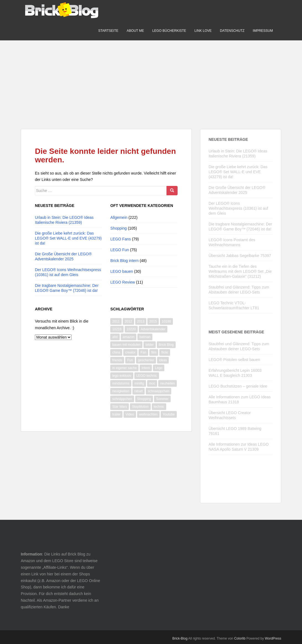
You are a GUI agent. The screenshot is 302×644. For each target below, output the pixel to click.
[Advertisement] (151, 79)
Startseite (108, 31)
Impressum (263, 31)
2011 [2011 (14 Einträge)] (116, 321)
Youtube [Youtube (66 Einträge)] (169, 414)
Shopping (118, 228)
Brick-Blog (180, 638)
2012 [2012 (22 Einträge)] (128, 321)
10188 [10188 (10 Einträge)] (166, 321)
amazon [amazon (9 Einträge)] (129, 337)
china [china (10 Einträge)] (116, 352)
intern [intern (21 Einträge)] (146, 368)
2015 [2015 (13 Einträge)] (153, 321)
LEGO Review (123, 282)
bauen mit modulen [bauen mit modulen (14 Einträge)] (126, 345)
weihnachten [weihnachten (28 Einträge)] (148, 414)
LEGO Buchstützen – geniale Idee (238, 386)
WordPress (273, 638)
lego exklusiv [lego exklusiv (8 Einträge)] (122, 376)
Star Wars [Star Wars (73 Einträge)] (120, 407)
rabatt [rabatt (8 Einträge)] (139, 391)
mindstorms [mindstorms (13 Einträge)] (121, 383)
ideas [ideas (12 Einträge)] (163, 360)
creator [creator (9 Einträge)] (130, 352)
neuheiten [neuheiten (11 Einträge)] (167, 383)
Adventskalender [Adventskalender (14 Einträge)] (153, 329)
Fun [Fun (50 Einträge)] (130, 360)
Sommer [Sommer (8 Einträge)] (162, 399)
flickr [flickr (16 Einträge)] (165, 352)
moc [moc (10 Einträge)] (152, 383)
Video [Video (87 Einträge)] (130, 414)
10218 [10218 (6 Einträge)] (117, 329)
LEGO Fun (120, 250)
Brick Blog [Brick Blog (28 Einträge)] (166, 345)
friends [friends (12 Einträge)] (117, 360)
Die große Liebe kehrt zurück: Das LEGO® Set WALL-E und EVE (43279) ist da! (68, 238)
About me (135, 31)
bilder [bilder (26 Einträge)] (149, 345)
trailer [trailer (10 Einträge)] (116, 414)
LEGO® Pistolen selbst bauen (234, 360)
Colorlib (240, 638)
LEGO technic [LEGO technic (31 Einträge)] (147, 376)
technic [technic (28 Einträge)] (159, 407)
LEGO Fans (121, 239)
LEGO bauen (122, 271)
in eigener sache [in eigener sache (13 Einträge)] (124, 368)
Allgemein (119, 217)
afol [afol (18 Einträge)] (115, 337)
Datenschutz (232, 31)
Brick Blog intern (124, 261)
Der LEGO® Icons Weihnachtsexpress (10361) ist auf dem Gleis (238, 208)
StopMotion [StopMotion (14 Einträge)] (140, 407)
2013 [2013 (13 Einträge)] (141, 321)
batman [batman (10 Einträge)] (145, 337)
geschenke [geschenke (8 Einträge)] (146, 360)
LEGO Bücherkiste (169, 31)
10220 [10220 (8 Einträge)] (131, 329)
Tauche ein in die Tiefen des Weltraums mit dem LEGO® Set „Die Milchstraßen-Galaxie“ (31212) (240, 271)
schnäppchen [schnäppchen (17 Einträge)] (122, 399)
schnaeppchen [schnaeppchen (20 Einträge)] (158, 391)
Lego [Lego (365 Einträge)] (159, 368)
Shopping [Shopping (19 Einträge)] (144, 399)
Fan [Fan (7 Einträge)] (143, 352)
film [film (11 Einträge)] (154, 352)
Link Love (203, 31)
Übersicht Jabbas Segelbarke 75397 (240, 256)
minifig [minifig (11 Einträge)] (139, 383)
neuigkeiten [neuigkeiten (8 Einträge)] (121, 391)
